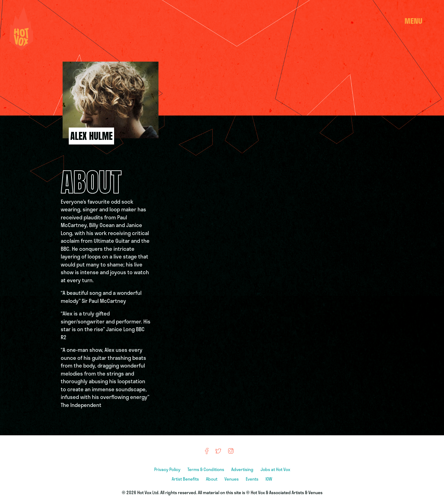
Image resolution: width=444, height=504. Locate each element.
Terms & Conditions (206, 469)
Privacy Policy (168, 469)
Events (253, 479)
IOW (269, 479)
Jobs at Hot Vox (275, 469)
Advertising (243, 469)
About (212, 479)
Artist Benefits (186, 479)
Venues (232, 479)
